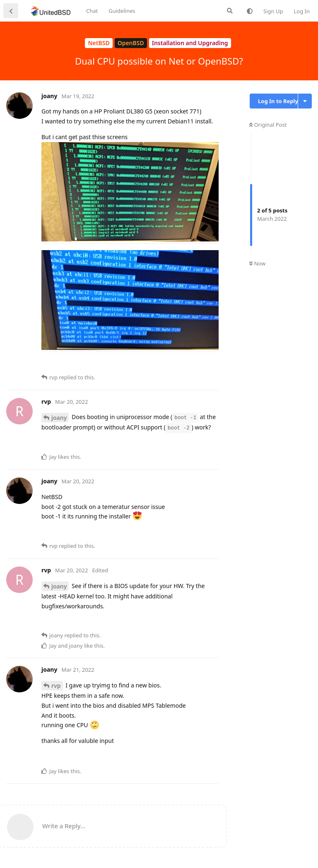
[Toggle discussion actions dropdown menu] (305, 101)
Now (257, 263)
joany (59, 418)
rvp (56, 686)
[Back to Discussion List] (11, 11)
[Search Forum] (230, 11)
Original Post (268, 125)
